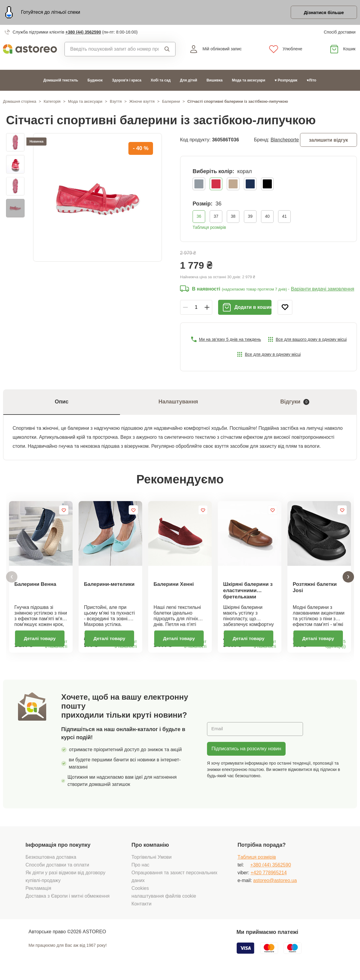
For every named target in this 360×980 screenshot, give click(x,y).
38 (233, 217)
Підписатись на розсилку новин (246, 754)
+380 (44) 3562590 (83, 33)
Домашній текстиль (61, 81)
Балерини (171, 102)
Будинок (95, 81)
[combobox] (112, 50)
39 (250, 217)
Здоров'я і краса (127, 81)
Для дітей (189, 81)
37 (216, 217)
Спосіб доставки (340, 33)
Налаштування (178, 403)
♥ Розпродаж (286, 81)
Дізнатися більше (322, 13)
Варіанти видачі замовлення (323, 290)
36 (199, 217)
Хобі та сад (160, 81)
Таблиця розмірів (209, 228)
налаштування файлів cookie (164, 901)
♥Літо (311, 81)
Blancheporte (285, 141)
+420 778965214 (269, 878)
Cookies (140, 893)
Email (217, 734)
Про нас (140, 870)
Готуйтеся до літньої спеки (51, 13)
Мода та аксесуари (249, 81)
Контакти (141, 909)
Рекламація (38, 893)
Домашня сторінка (20, 102)
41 (284, 217)
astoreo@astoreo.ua (275, 886)
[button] (12, 580)
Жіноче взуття (142, 102)
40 (267, 217)
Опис (61, 403)
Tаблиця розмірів (257, 862)
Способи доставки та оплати (57, 870)
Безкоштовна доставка (51, 862)
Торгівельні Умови (151, 862)
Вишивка (214, 81)
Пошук (167, 50)
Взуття (116, 102)
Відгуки (295, 403)
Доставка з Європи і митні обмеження (67, 901)
